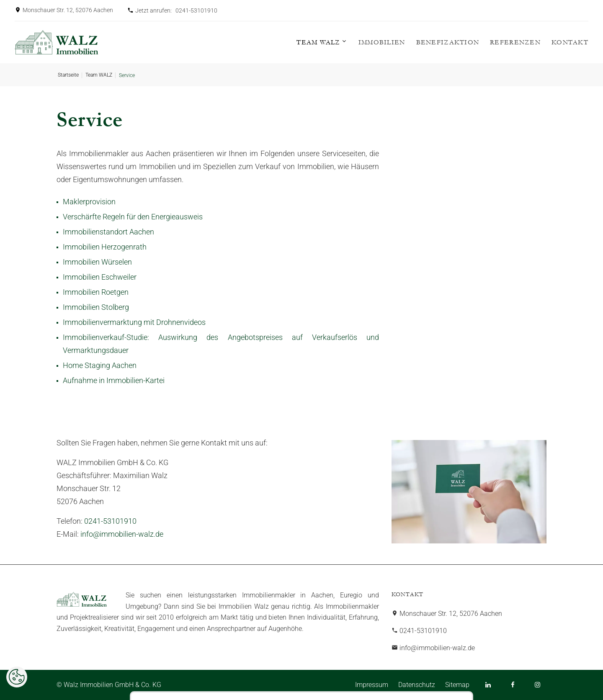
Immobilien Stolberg (96, 307)
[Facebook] (513, 685)
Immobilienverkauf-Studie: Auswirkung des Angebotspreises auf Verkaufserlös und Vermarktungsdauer (221, 344)
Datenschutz (417, 685)
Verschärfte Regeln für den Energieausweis (133, 217)
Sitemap (457, 685)
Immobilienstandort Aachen (108, 232)
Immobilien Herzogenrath (105, 247)
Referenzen (515, 42)
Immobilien (382, 42)
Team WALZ (318, 42)
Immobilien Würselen (97, 262)
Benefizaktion (448, 42)
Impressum (372, 685)
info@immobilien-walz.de (122, 534)
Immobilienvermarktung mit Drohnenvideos (134, 322)
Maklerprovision (89, 202)
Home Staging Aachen (100, 365)
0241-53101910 (196, 10)
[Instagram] (537, 685)
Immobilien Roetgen (96, 292)
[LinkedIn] (488, 685)
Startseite (68, 75)
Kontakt (570, 42)
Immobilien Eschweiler (100, 277)
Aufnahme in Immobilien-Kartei (114, 380)
